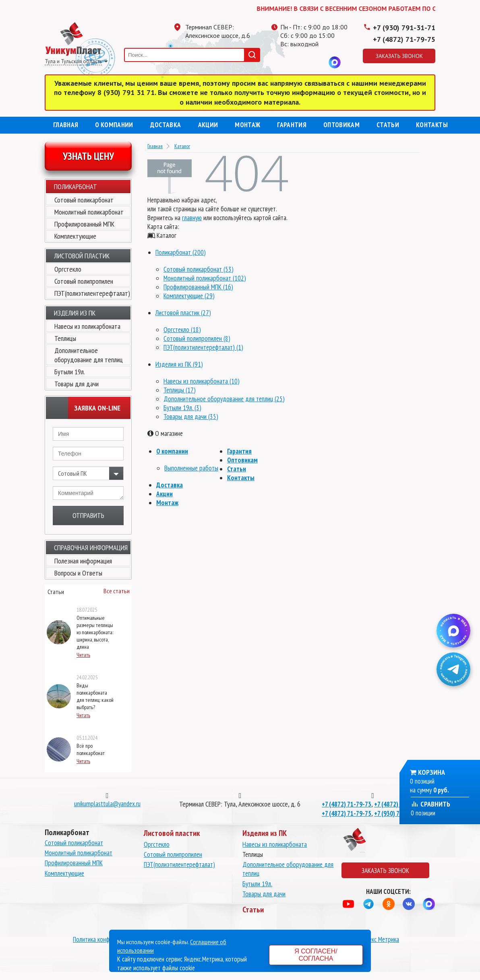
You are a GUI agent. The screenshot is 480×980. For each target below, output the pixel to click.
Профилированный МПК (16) (198, 287)
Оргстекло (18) (182, 330)
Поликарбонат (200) (181, 252)
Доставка (166, 125)
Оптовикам (341, 125)
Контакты (432, 125)
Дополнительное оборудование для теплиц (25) (224, 399)
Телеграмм (286, 62)
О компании (114, 125)
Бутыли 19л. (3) (182, 408)
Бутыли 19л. (70, 372)
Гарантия (292, 125)
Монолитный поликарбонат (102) (205, 278)
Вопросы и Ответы (78, 573)
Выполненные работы (191, 468)
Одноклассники (302, 62)
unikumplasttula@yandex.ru (107, 804)
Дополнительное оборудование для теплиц (89, 355)
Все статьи (117, 591)
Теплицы (65, 338)
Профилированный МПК (84, 224)
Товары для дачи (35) (191, 417)
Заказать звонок (399, 56)
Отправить (88, 515)
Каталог (182, 146)
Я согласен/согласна (316, 955)
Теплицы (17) (180, 390)
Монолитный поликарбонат (89, 212)
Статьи (388, 125)
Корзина (431, 772)
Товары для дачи (77, 384)
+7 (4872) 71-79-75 (404, 39)
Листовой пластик (82, 256)
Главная (66, 125)
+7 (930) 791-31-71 (404, 28)
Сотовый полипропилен (84, 281)
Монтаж (247, 125)
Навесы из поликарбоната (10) (202, 381)
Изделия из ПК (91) (179, 364)
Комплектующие (75, 236)
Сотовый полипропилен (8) (197, 338)
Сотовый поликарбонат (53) (199, 269)
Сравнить (430, 804)
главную (192, 218)
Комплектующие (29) (189, 296)
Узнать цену (88, 156)
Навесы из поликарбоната (87, 326)
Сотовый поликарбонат (84, 200)
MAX (335, 62)
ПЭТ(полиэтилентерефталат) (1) (203, 347)
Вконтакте (319, 62)
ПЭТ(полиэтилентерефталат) (92, 293)
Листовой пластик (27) (183, 313)
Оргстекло (68, 269)
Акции (208, 125)
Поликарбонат (76, 187)
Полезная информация (83, 561)
